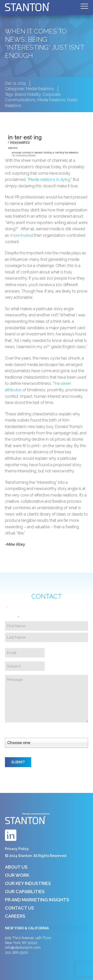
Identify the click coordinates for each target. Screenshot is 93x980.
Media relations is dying (49, 180)
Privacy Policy (17, 849)
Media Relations (40, 89)
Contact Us (19, 908)
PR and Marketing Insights (37, 900)
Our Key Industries (28, 883)
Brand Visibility (28, 94)
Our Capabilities (25, 892)
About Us (16, 867)
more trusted (22, 235)
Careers (15, 916)
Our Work (17, 875)
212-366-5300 (16, 952)
